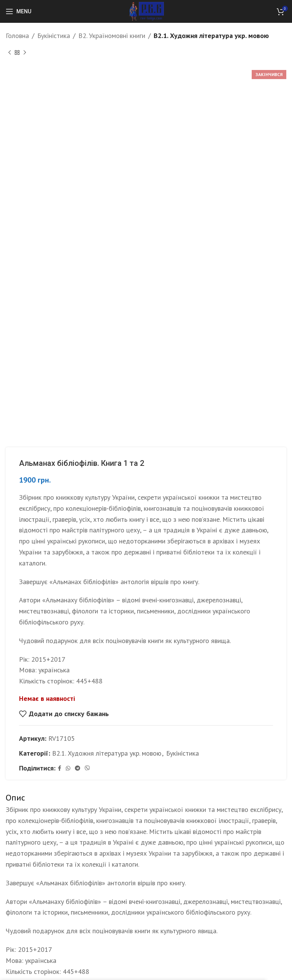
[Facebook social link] (60, 768)
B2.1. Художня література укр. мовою (211, 36)
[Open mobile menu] (18, 11)
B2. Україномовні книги (112, 36)
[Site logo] (146, 11)
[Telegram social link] (78, 768)
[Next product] (25, 53)
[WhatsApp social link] (68, 768)
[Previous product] (10, 53)
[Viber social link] (87, 768)
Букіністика (54, 36)
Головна (17, 36)
